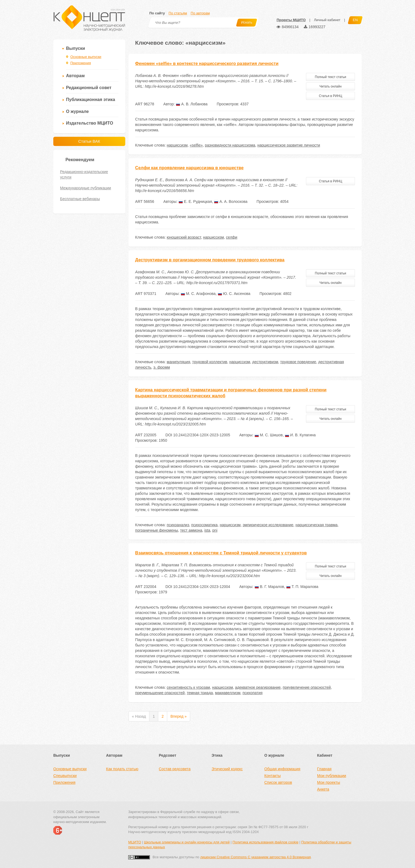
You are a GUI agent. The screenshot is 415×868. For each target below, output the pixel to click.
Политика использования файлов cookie (265, 842)
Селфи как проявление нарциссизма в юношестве (190, 168)
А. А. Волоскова (231, 201)
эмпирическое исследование (268, 525)
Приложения (81, 63)
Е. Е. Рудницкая (195, 201)
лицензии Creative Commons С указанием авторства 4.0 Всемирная (256, 857)
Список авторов (278, 782)
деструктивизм (265, 362)
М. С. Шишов (269, 435)
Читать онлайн (331, 86)
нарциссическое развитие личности (289, 145)
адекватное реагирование (258, 687)
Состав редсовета (175, 769)
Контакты (272, 776)
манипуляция (178, 362)
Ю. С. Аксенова (234, 294)
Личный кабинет (327, 20)
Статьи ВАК (89, 141)
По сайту (157, 13)
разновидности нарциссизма (230, 145)
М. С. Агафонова (198, 294)
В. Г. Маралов (269, 587)
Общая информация (282, 769)
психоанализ (178, 525)
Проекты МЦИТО (291, 20)
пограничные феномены (157, 530)
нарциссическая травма (316, 525)
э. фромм (162, 367)
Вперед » (179, 716)
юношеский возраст (184, 237)
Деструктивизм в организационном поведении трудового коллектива (210, 260)
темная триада (200, 693)
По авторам (200, 13)
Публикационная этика (90, 100)
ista (207, 530)
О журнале (77, 111)
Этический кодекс (227, 769)
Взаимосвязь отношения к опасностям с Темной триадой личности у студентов (221, 553)
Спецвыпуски (65, 776)
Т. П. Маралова (302, 587)
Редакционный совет (89, 88)
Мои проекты (329, 782)
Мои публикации (332, 776)
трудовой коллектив (210, 362)
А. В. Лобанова (192, 104)
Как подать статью (122, 769)
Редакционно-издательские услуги (84, 174)
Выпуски (75, 48)
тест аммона (191, 530)
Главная (324, 769)
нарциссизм (177, 145)
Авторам (75, 76)
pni (215, 530)
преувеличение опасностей (307, 687)
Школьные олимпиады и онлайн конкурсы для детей (187, 842)
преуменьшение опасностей (160, 693)
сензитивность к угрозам (188, 687)
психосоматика (205, 525)
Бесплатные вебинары (80, 199)
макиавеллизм (228, 693)
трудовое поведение (298, 362)
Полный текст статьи (331, 77)
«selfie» (196, 145)
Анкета (323, 789)
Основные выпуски (86, 57)
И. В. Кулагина (300, 435)
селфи (232, 237)
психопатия (252, 693)
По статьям (178, 13)
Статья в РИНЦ (331, 96)
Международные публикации (85, 188)
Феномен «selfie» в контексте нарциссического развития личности (207, 64)
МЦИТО (135, 842)
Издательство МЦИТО (90, 123)
